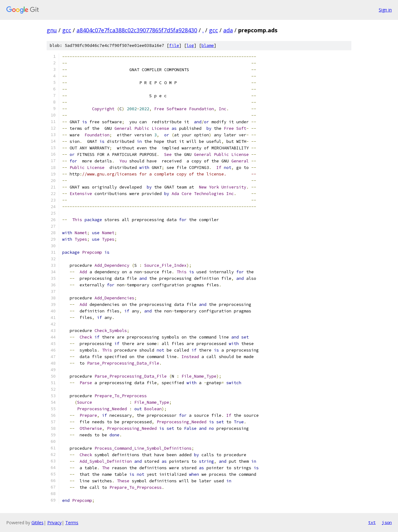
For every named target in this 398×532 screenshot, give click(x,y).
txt (372, 522)
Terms (72, 523)
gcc (67, 30)
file (174, 45)
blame (208, 45)
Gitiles (37, 523)
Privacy (54, 523)
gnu (52, 30)
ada (228, 30)
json (387, 522)
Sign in (385, 10)
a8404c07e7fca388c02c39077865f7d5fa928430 (137, 30)
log (190, 45)
